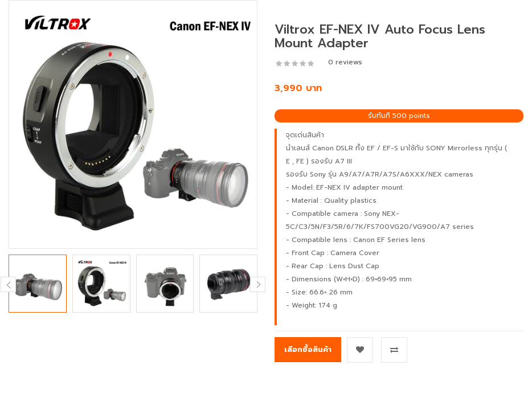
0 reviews (345, 62)
